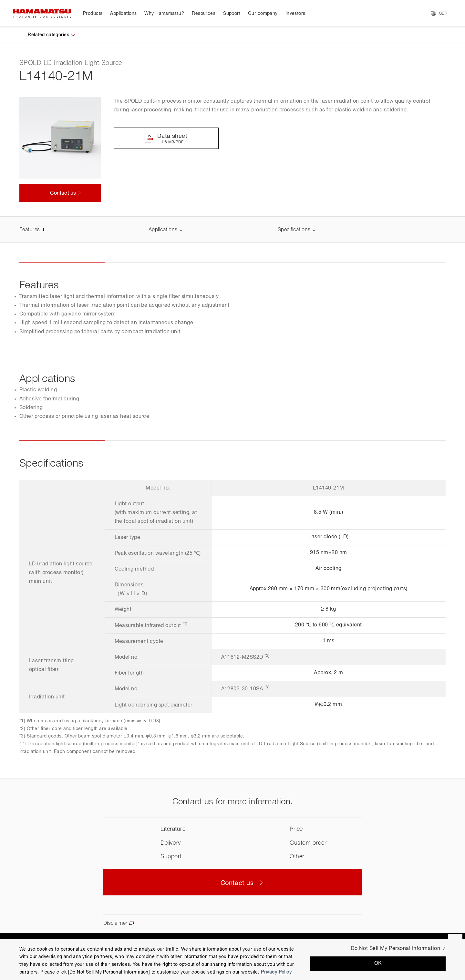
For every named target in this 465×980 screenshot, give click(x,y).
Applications (163, 230)
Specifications (294, 230)
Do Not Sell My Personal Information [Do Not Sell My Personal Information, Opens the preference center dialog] (395, 949)
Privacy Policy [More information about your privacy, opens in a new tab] (276, 972)
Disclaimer (115, 923)
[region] (232, 959)
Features (30, 230)
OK (378, 964)
